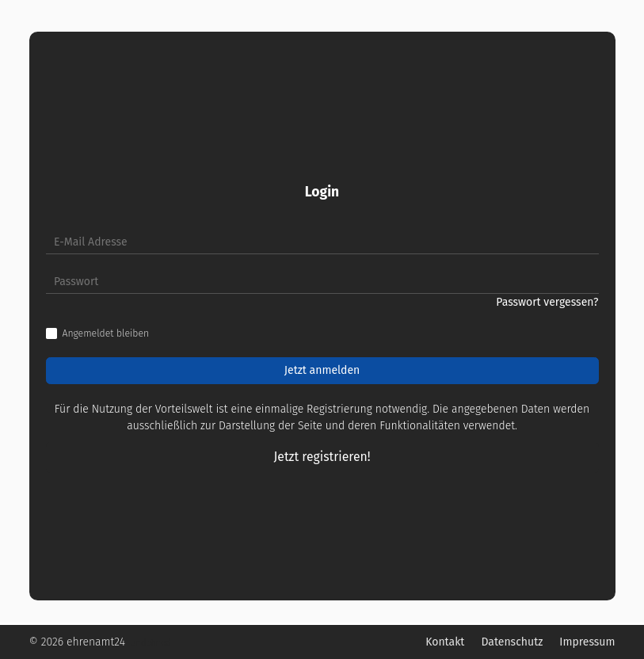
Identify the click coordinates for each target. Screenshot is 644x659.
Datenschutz (512, 642)
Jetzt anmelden (322, 370)
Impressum (587, 642)
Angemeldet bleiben (106, 333)
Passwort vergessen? (547, 302)
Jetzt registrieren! (322, 457)
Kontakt (445, 642)
